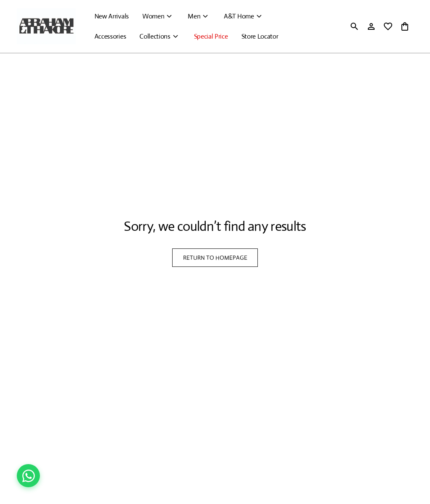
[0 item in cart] (405, 26)
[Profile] (371, 26)
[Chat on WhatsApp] (28, 476)
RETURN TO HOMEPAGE (215, 258)
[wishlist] (388, 26)
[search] (354, 26)
